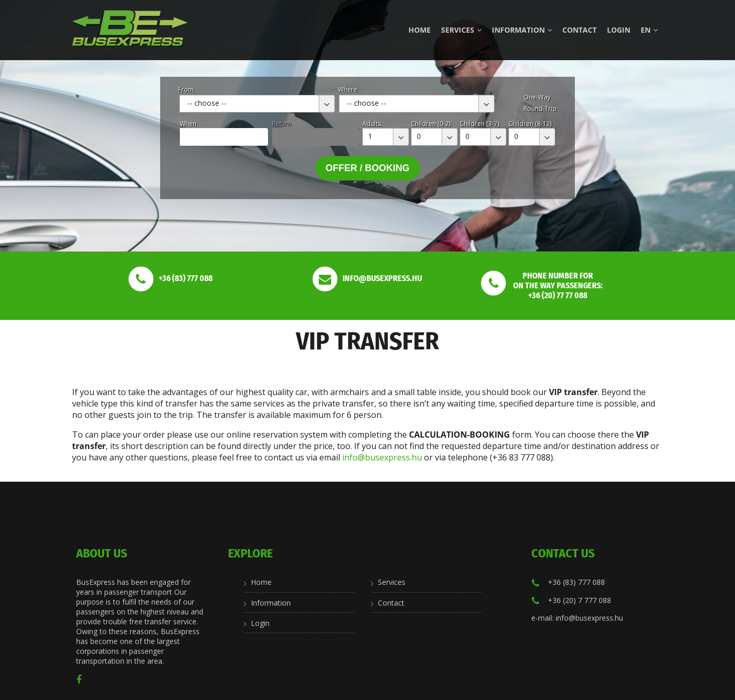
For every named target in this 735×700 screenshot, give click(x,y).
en (649, 30)
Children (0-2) (431, 124)
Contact (579, 30)
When (188, 124)
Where (348, 89)
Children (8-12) (530, 124)
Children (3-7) (479, 124)
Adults (372, 124)
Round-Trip (540, 109)
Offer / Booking (367, 168)
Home (420, 30)
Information (522, 30)
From (186, 89)
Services (461, 30)
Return (282, 124)
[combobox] (257, 104)
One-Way (537, 97)
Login (619, 30)
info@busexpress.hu (382, 457)
